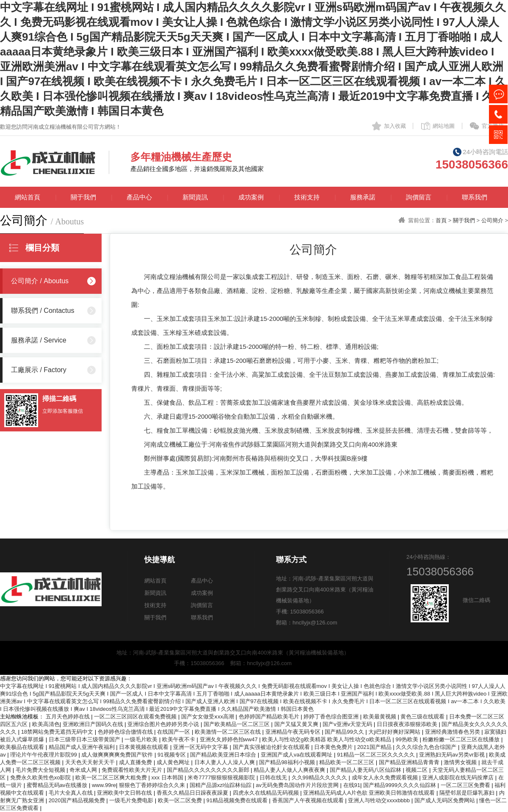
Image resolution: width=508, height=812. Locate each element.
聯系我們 (475, 197)
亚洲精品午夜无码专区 (294, 732)
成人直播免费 (136, 762)
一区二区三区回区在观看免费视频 (136, 717)
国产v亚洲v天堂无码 (348, 724)
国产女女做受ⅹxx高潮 (208, 717)
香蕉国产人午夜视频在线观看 (309, 800)
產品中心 (139, 197)
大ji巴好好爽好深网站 (395, 732)
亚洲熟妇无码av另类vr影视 (453, 755)
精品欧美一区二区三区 (348, 762)
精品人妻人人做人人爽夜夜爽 (290, 770)
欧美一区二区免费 (181, 800)
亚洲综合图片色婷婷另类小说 (164, 724)
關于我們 (83, 197)
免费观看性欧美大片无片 (133, 770)
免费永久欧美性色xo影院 (41, 777)
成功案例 (251, 197)
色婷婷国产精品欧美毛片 (270, 717)
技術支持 (307, 197)
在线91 (352, 785)
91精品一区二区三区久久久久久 (377, 755)
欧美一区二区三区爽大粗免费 (112, 777)
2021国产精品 (375, 747)
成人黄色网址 (174, 762)
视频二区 (417, 770)
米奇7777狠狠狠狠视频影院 (222, 777)
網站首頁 (28, 197)
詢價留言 (419, 197)
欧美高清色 (46, 724)
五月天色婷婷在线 (69, 717)
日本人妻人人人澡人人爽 (225, 762)
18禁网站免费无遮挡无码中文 (58, 732)
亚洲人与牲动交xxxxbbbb (380, 800)
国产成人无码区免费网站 (446, 800)
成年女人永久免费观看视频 (386, 777)
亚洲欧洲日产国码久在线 (94, 724)
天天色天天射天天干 (91, 762)
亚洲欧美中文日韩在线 (125, 793)
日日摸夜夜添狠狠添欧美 (408, 724)
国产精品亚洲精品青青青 (410, 762)
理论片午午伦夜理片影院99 (44, 755)
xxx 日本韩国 (168, 777)
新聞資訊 (195, 197)
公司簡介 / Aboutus (40, 281)
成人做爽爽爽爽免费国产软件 (118, 755)
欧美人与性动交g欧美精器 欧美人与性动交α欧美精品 (327, 739)
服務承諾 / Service (39, 340)
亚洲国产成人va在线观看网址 (297, 755)
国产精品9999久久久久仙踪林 (400, 785)
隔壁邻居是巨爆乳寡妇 (468, 793)
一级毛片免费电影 (132, 800)
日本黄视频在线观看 (145, 747)
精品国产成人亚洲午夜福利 (83, 747)
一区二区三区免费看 (466, 785)
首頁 (441, 220)
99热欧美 (407, 739)
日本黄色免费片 (334, 747)
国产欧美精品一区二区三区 (237, 724)
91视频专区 (172, 755)
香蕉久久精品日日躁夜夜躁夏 (193, 793)
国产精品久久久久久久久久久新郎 (209, 770)
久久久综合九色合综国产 (427, 747)
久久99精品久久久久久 (320, 777)
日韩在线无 (274, 777)
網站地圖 (444, 126)
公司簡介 (492, 220)
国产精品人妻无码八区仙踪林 (366, 770)
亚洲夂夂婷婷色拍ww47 (230, 739)
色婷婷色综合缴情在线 (126, 732)
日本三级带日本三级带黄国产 (85, 739)
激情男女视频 (461, 762)
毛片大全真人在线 (72, 793)
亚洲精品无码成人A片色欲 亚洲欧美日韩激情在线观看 (370, 793)
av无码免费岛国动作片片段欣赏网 (298, 785)
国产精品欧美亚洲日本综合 (224, 755)
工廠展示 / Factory (39, 370)
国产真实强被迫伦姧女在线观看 (272, 747)
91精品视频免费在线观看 (237, 800)
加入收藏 (395, 126)
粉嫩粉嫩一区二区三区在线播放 (462, 739)
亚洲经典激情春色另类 (453, 732)
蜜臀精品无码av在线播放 (58, 785)
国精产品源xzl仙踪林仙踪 (221, 785)
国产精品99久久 (345, 732)
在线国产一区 (174, 732)
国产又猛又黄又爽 (297, 724)
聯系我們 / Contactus (43, 311)
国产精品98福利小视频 (288, 762)
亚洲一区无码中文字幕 (202, 747)
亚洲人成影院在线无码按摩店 (459, 777)
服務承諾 (363, 197)
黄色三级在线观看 (423, 717)
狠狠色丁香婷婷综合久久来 (153, 785)
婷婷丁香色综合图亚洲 (332, 717)
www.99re (104, 785)
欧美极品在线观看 (23, 747)
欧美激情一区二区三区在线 (229, 732)
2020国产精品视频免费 (78, 800)
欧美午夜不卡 (179, 739)
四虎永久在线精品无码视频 (267, 793)
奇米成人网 (84, 770)
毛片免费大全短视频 (41, 770)
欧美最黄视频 (381, 717)
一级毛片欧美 (142, 739)
